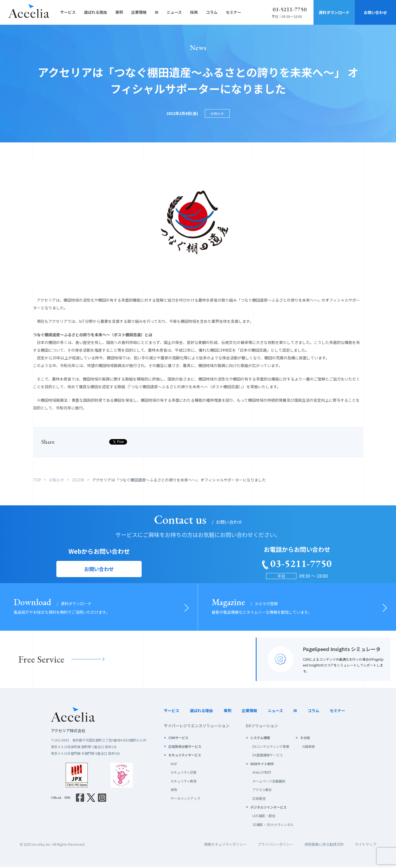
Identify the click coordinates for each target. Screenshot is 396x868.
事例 (227, 712)
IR (295, 712)
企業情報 (249, 712)
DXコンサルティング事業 (271, 747)
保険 (174, 791)
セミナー (337, 712)
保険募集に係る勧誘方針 (324, 846)
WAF (174, 765)
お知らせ (217, 113)
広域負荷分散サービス (185, 747)
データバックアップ (185, 799)
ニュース (275, 712)
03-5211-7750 (290, 9)
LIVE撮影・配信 (264, 817)
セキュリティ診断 (184, 773)
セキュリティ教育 (184, 782)
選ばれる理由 (201, 712)
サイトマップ (365, 846)
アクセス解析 (262, 791)
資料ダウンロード (334, 12)
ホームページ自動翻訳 (269, 782)
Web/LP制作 (262, 773)
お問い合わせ (375, 12)
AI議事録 (309, 747)
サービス (172, 712)
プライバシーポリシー (276, 846)
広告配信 (259, 799)
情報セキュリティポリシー (225, 846)
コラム (313, 712)
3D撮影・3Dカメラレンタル (273, 826)
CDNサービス (178, 739)
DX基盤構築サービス (268, 756)
